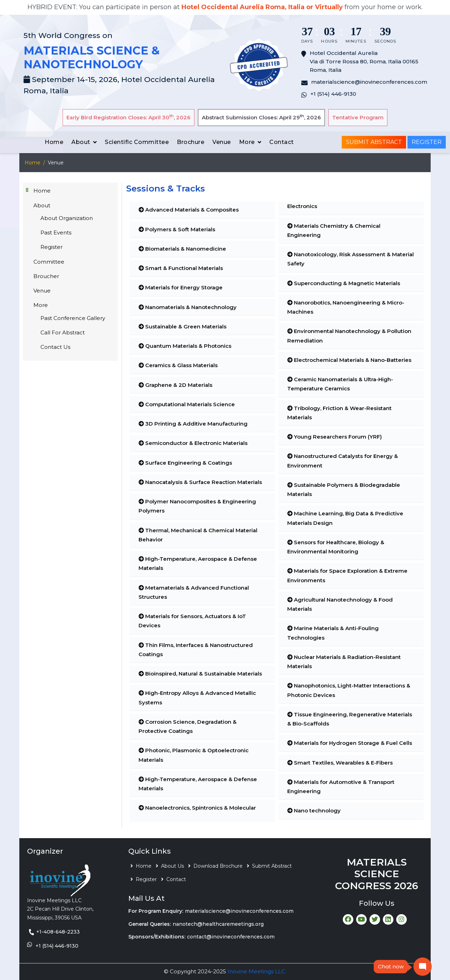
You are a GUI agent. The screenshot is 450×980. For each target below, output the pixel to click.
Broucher (46, 276)
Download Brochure (218, 866)
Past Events (56, 233)
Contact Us (55, 347)
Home (54, 142)
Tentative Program (358, 117)
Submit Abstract (374, 142)
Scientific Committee (137, 142)
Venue (222, 142)
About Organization (67, 218)
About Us (172, 866)
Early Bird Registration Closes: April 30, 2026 (128, 117)
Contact (282, 142)
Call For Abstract (63, 332)
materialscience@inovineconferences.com (239, 911)
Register (427, 142)
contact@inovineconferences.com (231, 937)
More (247, 142)
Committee (49, 262)
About (81, 142)
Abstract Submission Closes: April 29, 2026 (261, 117)
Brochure (191, 142)
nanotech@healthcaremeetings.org (218, 924)
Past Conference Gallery (73, 318)
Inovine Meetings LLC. (257, 971)
